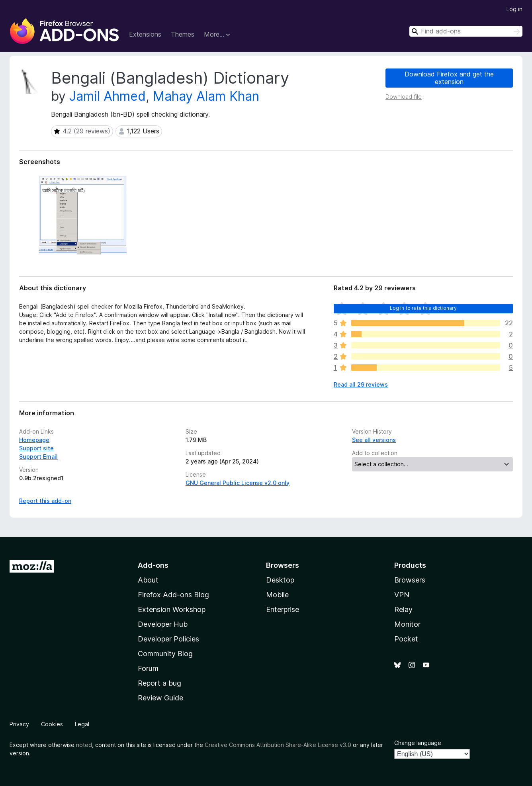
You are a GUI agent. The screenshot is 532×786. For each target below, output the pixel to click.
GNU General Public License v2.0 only (238, 483)
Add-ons (153, 565)
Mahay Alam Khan (206, 96)
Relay (403, 609)
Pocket (406, 639)
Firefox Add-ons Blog (173, 595)
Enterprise (283, 609)
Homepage (34, 440)
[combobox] (466, 31)
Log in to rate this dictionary (423, 308)
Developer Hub (163, 624)
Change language (418, 743)
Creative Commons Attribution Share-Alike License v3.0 (278, 745)
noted (84, 745)
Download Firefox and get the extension (449, 78)
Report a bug (159, 683)
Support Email (38, 457)
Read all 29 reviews (361, 384)
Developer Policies (168, 639)
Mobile (277, 595)
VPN (402, 595)
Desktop (280, 580)
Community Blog (165, 654)
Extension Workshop (172, 609)
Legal (82, 724)
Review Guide (160, 698)
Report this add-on (45, 501)
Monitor (407, 624)
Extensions (145, 34)
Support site (36, 448)
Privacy (19, 724)
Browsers (410, 580)
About (148, 580)
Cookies (52, 724)
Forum (148, 668)
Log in (514, 9)
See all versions (374, 440)
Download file (404, 97)
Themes (183, 34)
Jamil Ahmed (108, 96)
